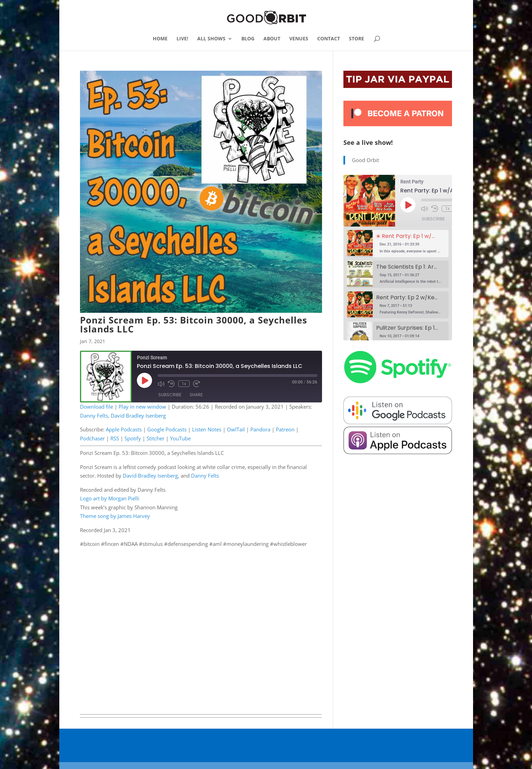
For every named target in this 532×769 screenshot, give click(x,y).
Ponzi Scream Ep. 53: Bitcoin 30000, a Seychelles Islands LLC (194, 324)
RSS (115, 438)
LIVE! (182, 39)
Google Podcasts (167, 429)
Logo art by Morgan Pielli (110, 498)
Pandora (260, 429)
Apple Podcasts (124, 429)
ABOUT (272, 39)
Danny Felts (94, 416)
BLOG (248, 39)
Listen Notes (207, 429)
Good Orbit (365, 160)
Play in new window (142, 407)
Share (196, 395)
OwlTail (236, 429)
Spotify (133, 438)
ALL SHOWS (211, 39)
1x (184, 383)
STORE (357, 39)
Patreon (285, 429)
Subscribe (170, 395)
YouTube (180, 438)
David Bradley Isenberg (138, 416)
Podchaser (92, 438)
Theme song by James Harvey (115, 516)
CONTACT (329, 39)
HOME (160, 39)
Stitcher (155, 438)
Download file (97, 407)
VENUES (299, 39)
